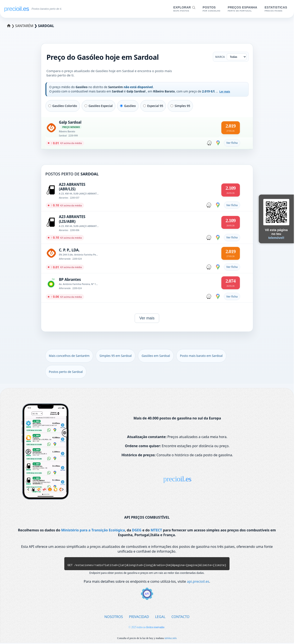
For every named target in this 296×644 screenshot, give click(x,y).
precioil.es (177, 479)
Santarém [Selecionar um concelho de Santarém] (25, 26)
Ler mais (225, 92)
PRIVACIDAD (139, 618)
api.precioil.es (198, 583)
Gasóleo (128, 106)
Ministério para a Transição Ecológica (93, 530)
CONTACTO (180, 618)
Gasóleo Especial (99, 106)
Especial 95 (153, 106)
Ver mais (147, 318)
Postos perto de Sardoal (66, 372)
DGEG (137, 530)
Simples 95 (180, 106)
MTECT (156, 530)
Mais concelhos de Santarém (69, 356)
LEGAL (160, 618)
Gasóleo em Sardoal (156, 356)
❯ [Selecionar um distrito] (11, 26)
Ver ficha (232, 143)
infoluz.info (171, 639)
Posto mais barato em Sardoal (201, 356)
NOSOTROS (114, 618)
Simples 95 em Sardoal (116, 356)
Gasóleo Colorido (63, 106)
